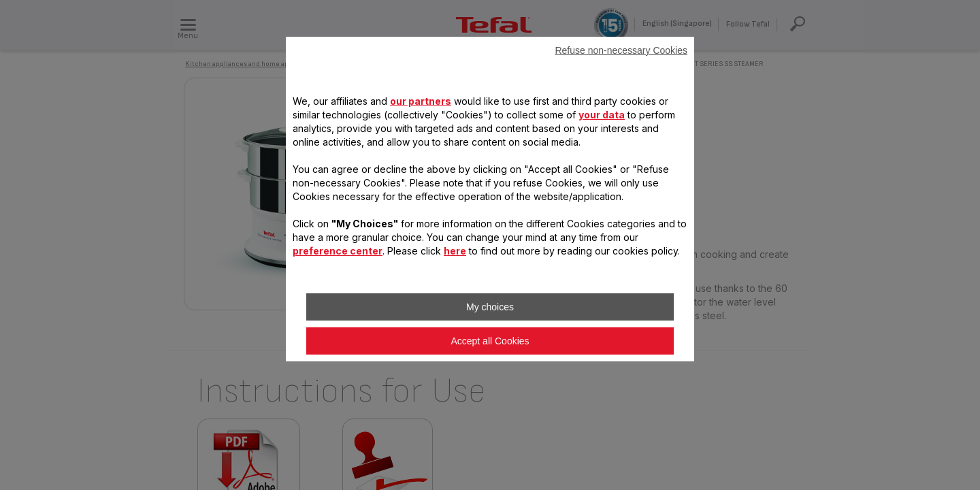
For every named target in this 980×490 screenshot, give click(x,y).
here (455, 251)
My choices (490, 307)
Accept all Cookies (490, 341)
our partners (421, 101)
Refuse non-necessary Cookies (621, 50)
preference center (338, 251)
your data (602, 115)
